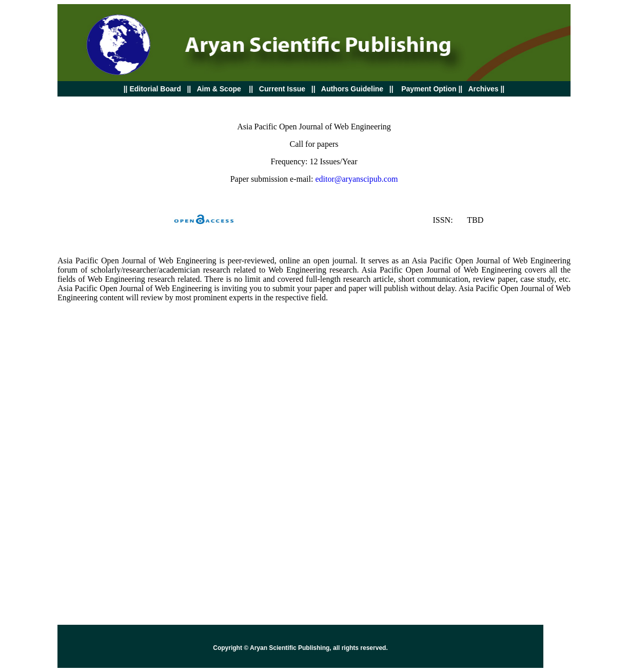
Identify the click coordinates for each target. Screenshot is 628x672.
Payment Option (429, 89)
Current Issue (283, 89)
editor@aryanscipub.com (356, 179)
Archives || (485, 89)
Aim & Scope (219, 89)
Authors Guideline (352, 89)
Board (152, 89)
